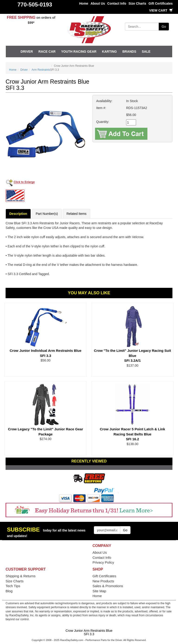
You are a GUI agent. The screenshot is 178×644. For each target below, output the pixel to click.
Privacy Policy (103, 562)
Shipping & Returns (21, 576)
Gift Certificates (161, 3)
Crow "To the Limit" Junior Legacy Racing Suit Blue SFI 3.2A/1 (132, 355)
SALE (146, 52)
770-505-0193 (35, 5)
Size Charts (137, 3)
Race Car (47, 52)
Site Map (99, 591)
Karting (109, 52)
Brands (129, 52)
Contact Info (117, 3)
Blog (9, 591)
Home (84, 3)
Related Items (76, 214)
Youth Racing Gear (79, 52)
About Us (98, 3)
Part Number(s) (47, 214)
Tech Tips (13, 586)
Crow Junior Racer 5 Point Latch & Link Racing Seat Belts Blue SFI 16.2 (133, 434)
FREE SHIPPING (21, 17)
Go (164, 27)
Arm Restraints (41, 70)
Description (18, 214)
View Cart (161, 10)
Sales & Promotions (108, 586)
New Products (103, 581)
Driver (27, 52)
